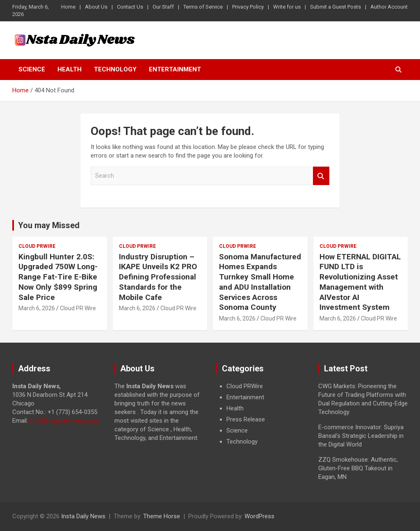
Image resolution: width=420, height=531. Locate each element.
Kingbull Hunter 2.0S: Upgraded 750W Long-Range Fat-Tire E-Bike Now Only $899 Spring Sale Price (58, 277)
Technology (115, 69)
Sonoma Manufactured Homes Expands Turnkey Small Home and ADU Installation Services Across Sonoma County (260, 282)
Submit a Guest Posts (336, 7)
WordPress (259, 516)
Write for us (287, 7)
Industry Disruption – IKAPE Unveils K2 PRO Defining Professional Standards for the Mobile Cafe (158, 277)
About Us (96, 7)
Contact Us (130, 7)
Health (70, 69)
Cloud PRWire (37, 246)
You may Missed (49, 225)
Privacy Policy (248, 7)
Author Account (389, 7)
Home (68, 7)
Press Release (246, 419)
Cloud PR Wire (78, 308)
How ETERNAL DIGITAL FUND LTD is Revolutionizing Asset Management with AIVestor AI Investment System (360, 282)
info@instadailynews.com (64, 421)
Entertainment (175, 69)
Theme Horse (162, 516)
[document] (261, 414)
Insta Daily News (83, 516)
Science (32, 69)
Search (321, 176)
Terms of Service (203, 7)
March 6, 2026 (37, 308)
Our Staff (163, 7)
